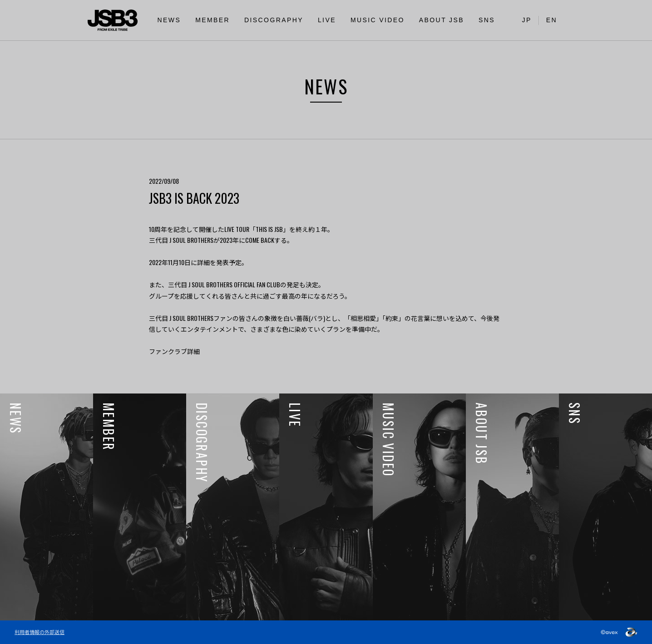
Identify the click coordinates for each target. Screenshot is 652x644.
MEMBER (212, 20)
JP (527, 20)
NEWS (169, 20)
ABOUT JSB (442, 20)
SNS (487, 20)
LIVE (327, 20)
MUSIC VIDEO (378, 20)
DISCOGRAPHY (274, 20)
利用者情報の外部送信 (40, 632)
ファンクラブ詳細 (174, 351)
